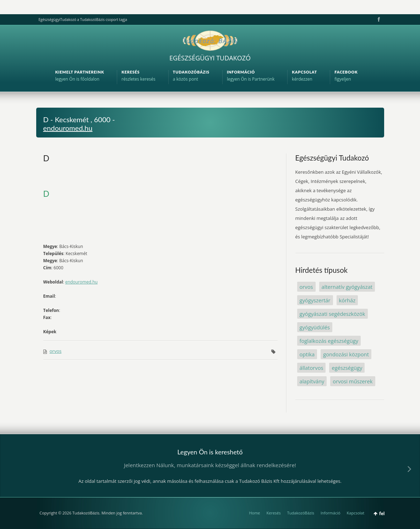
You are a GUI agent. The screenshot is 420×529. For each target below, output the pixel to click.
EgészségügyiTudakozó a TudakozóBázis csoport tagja (83, 20)
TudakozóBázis (301, 513)
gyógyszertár (315, 300)
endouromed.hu (68, 128)
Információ (331, 513)
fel (382, 514)
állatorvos (312, 368)
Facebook (378, 20)
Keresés (274, 513)
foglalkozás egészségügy (329, 341)
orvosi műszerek (353, 381)
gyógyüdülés (315, 327)
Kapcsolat (356, 513)
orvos (56, 351)
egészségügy (347, 368)
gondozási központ (346, 354)
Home (254, 513)
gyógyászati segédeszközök (332, 314)
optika (307, 354)
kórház (347, 300)
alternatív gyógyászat (347, 287)
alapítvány (312, 381)
